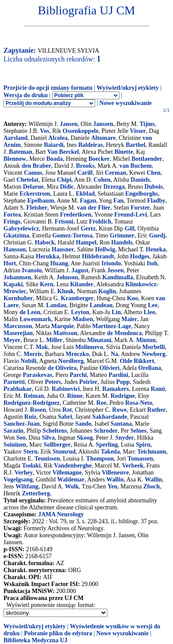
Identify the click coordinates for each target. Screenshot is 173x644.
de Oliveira (62, 368)
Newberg (154, 354)
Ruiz (30, 417)
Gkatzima (16, 236)
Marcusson (18, 326)
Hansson (15, 249)
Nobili (28, 361)
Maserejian (18, 333)
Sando (83, 424)
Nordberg (71, 361)
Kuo (133, 298)
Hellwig (105, 249)
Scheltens (55, 431)
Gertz (88, 229)
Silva (48, 438)
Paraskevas (37, 375)
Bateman (20, 152)
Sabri (65, 417)
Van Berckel (63, 152)
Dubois (153, 187)
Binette (124, 152)
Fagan (88, 201)
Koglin (107, 291)
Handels (122, 242)
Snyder (125, 438)
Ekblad (85, 194)
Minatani (99, 340)
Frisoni (64, 222)
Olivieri (110, 368)
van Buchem (136, 166)
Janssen (103, 124)
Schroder (106, 431)
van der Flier (94, 208)
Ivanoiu (32, 270)
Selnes (138, 431)
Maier (129, 319)
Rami (158, 389)
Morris (33, 354)
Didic (67, 187)
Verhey (23, 473)
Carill (85, 173)
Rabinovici (66, 389)
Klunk (66, 291)
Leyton (80, 312)
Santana (121, 424)
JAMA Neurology (61, 514)
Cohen (102, 180)
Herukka (47, 256)
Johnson (67, 277)
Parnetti (14, 382)
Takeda (110, 452)
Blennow (15, 159)
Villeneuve (115, 473)
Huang (59, 263)
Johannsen (17, 277)
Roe (101, 403)
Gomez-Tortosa (72, 236)
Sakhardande (110, 417)
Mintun (146, 340)
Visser (138, 131)
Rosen (38, 410)
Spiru (143, 445)
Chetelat (28, 180)
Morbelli (153, 347)
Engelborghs (141, 194)
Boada (54, 159)
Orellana (150, 368)
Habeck (45, 242)
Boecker (99, 159)
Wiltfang (27, 486)
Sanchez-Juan (22, 424)
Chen (153, 173)
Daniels (140, 180)
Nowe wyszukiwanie (126, 103)
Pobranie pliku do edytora (58, 633)
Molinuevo (89, 347)
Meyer (12, 340)
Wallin (115, 480)
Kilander (82, 284)
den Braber (37, 166)
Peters (53, 382)
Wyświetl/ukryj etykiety (128, 88)
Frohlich (100, 222)
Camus (33, 173)
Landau (56, 305)
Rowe (119, 410)
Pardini (118, 375)
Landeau (101, 305)
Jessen (115, 270)
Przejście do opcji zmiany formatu (48, 88)
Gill (130, 229)
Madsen (83, 319)
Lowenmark (35, 319)
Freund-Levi (131, 215)
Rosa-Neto (139, 403)
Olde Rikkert (137, 361)
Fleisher (37, 208)
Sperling (107, 445)
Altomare (103, 138)
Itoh (152, 263)
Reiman (34, 396)
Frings (12, 222)
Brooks (85, 166)
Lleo (149, 312)
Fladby (156, 201)
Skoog (85, 438)
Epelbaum (41, 201)
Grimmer (122, 236)
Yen (112, 486)
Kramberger (77, 298)
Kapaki (13, 284)
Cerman (115, 173)
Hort (10, 263)
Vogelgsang (18, 480)
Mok (42, 347)
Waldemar (71, 480)
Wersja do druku (26, 95)
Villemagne (67, 473)
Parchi (78, 375)
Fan (118, 201)
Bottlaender (147, 159)
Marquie (63, 326)
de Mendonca (125, 333)
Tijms (147, 124)
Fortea (12, 215)
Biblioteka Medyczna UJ (35, 640)
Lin (116, 312)
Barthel (135, 145)
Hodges (140, 256)
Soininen (15, 445)
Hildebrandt (98, 256)
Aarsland (15, 138)
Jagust (80, 270)
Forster (140, 208)
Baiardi (54, 145)
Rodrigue (123, 396)
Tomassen (140, 459)
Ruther (157, 410)
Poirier (88, 382)
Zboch (152, 486)
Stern (31, 452)
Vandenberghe (73, 466)
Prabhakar (18, 389)
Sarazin (13, 431)
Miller (54, 340)
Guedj (157, 236)
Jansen (68, 124)
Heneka (156, 249)
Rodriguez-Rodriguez (32, 403)
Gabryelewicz (21, 229)
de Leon (30, 312)
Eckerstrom (35, 194)
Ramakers (115, 389)
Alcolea (58, 138)
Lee (153, 305)
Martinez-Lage (111, 326)
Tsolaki (31, 466)
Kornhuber (18, 298)
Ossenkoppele (80, 131)
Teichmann (152, 452)
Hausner (63, 249)
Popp (123, 382)
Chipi (64, 180)
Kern (47, 284)
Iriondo (111, 263)
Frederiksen (76, 215)
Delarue (33, 187)
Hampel (86, 242)
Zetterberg (36, 493)
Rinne (75, 396)
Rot (67, 410)
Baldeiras (91, 145)
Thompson (100, 459)
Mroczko (77, 354)
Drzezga (114, 187)
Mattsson (65, 333)
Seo (21, 438)
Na (115, 354)
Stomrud (64, 452)
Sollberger (57, 445)
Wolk (72, 486)
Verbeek (132, 466)
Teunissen (47, 459)
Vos (45, 131)
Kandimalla (118, 277)
